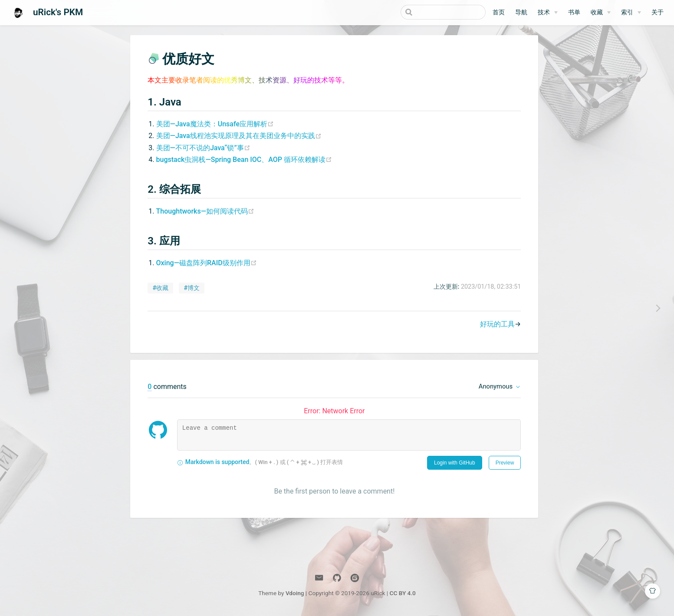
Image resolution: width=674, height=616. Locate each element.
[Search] (442, 12)
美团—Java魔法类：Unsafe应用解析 (215, 124)
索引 (627, 12)
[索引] (631, 13)
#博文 (192, 288)
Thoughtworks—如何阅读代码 (205, 212)
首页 (499, 12)
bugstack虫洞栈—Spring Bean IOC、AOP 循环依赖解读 (244, 160)
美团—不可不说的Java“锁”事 (203, 148)
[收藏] (601, 13)
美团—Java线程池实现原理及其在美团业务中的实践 (238, 136)
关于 (658, 12)
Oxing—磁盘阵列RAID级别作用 (206, 263)
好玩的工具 (497, 324)
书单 (574, 12)
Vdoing (295, 593)
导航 (521, 12)
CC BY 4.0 (403, 593)
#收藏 (160, 288)
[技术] (548, 13)
